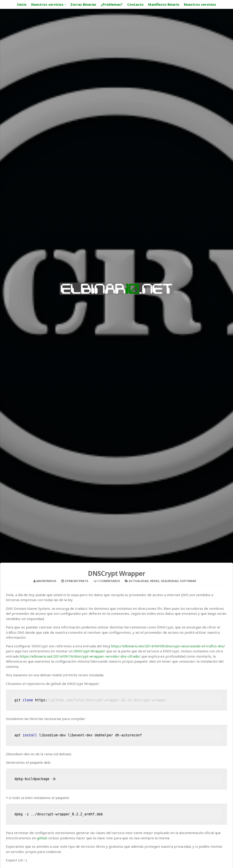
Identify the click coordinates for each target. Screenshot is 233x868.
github (42, 838)
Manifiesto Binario (164, 4)
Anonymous (46, 581)
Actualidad (139, 581)
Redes (155, 581)
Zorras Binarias (83, 4)
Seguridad (170, 581)
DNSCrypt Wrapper (89, 651)
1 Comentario (109, 581)
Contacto (135, 4)
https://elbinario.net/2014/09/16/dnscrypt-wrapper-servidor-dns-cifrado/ (80, 656)
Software (188, 581)
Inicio (22, 4)
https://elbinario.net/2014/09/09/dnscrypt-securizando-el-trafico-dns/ (168, 646)
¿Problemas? (112, 4)
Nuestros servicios (47, 4)
